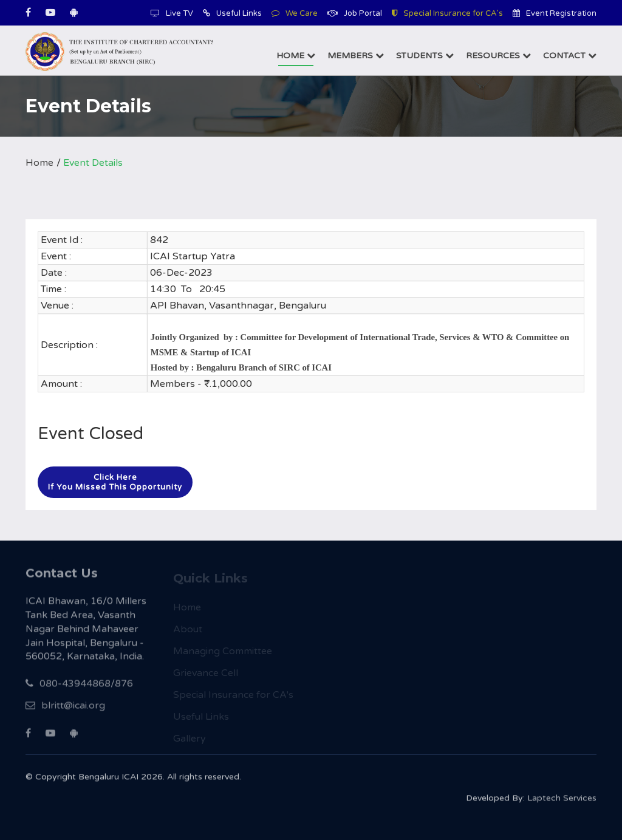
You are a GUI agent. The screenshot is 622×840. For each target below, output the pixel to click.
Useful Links (232, 13)
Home (296, 56)
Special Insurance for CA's (447, 13)
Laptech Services (562, 803)
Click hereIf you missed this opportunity (115, 482)
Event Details (93, 163)
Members (356, 56)
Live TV (172, 13)
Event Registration (555, 13)
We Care (295, 13)
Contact (570, 56)
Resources (498, 56)
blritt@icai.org (65, 712)
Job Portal (355, 13)
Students (425, 56)
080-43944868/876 (79, 690)
